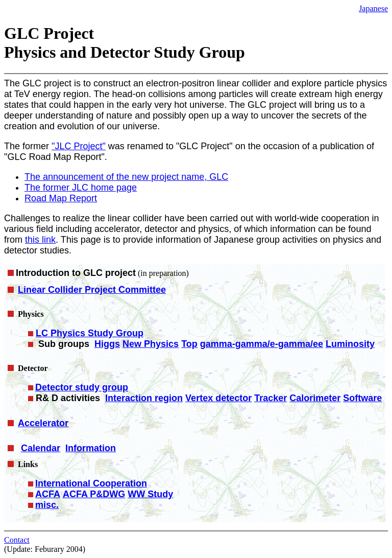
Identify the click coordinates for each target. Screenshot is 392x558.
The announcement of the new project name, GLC (126, 177)
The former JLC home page (81, 188)
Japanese (373, 8)
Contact (17, 540)
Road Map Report (61, 198)
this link (40, 240)
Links (28, 464)
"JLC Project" (79, 146)
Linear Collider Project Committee (92, 290)
